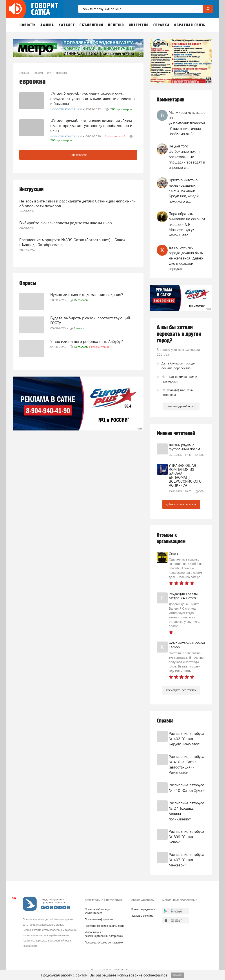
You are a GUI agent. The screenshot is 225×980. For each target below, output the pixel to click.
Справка (165, 721)
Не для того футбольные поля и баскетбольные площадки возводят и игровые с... (187, 157)
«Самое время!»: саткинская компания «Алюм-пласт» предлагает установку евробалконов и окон (92, 125)
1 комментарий (99, 345)
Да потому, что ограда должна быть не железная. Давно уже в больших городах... (186, 258)
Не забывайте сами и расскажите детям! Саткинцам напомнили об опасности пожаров (77, 203)
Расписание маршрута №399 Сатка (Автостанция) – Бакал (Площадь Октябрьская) (72, 241)
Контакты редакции (143, 909)
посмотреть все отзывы (181, 690)
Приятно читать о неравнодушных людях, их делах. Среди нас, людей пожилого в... (184, 191)
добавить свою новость (181, 504)
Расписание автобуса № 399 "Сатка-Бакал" (186, 837)
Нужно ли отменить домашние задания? (87, 293)
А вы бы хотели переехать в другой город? (179, 334)
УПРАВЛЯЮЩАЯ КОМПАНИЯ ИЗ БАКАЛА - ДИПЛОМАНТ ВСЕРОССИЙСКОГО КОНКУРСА (185, 475)
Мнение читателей (176, 433)
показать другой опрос (181, 406)
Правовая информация (99, 919)
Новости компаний (66, 109)
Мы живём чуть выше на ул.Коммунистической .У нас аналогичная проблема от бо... (187, 123)
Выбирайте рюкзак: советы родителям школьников (66, 222)
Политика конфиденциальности (104, 926)
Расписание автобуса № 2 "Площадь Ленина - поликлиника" (186, 811)
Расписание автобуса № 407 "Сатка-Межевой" (186, 860)
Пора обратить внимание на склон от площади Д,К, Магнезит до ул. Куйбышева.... (187, 224)
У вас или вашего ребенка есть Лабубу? (87, 339)
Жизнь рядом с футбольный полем (184, 447)
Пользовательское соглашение (104, 943)
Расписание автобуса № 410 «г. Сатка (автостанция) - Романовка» (186, 765)
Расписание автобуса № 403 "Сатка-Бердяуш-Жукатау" (186, 739)
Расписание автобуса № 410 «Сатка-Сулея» (187, 788)
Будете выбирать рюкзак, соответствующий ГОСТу (90, 319)
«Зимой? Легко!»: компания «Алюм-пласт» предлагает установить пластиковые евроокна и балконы (93, 98)
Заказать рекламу (142, 916)
